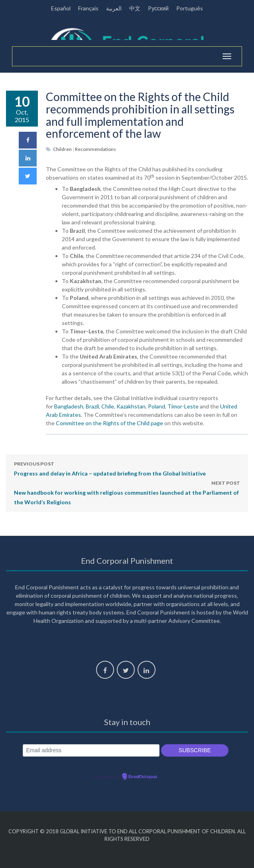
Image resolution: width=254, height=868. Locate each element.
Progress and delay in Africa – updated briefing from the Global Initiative (110, 468)
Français (88, 8)
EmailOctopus (143, 777)
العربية (114, 8)
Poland (157, 406)
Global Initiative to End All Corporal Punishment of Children (147, 831)
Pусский (158, 8)
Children (62, 149)
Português (190, 8)
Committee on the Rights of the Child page (109, 423)
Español (61, 8)
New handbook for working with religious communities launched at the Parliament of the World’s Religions (127, 492)
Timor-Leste (183, 406)
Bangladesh (69, 406)
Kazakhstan (131, 406)
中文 (135, 8)
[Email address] (91, 750)
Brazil (92, 406)
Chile (108, 406)
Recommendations (95, 149)
